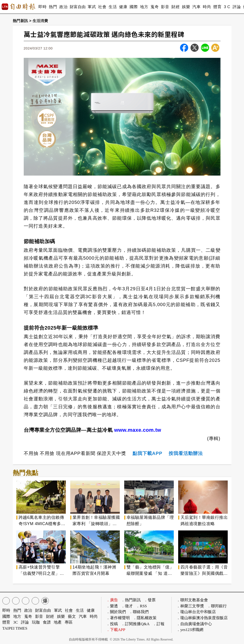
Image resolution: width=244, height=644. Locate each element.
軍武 (92, 7)
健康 (123, 7)
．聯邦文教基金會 (192, 600)
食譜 (47, 622)
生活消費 (40, 21)
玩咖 (36, 622)
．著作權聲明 (118, 618)
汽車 (196, 7)
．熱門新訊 (131, 600)
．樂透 (112, 606)
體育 (217, 7)
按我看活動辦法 (186, 453)
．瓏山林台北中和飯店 (196, 612)
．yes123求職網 (190, 630)
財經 (175, 7)
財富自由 (78, 7)
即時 (42, 7)
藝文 (72, 616)
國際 (134, 7)
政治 (63, 7)
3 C (227, 7)
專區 (69, 622)
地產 (58, 622)
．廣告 (112, 600)
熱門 (53, 7)
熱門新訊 (20, 21)
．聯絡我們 (139, 612)
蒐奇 (155, 7)
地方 (144, 7)
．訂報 (159, 624)
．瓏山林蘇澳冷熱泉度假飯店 (202, 618)
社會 (102, 7)
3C (16, 622)
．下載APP (116, 630)
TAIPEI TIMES (15, 628)
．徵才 (127, 606)
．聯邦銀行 (217, 606)
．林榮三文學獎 (190, 606)
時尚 (207, 7)
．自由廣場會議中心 (194, 624)
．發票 (150, 600)
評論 (237, 7)
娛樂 (186, 7)
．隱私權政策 (145, 618)
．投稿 (112, 624)
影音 (165, 7)
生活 (113, 7)
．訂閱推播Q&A (135, 624)
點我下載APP (147, 453)
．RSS (141, 606)
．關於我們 (116, 612)
